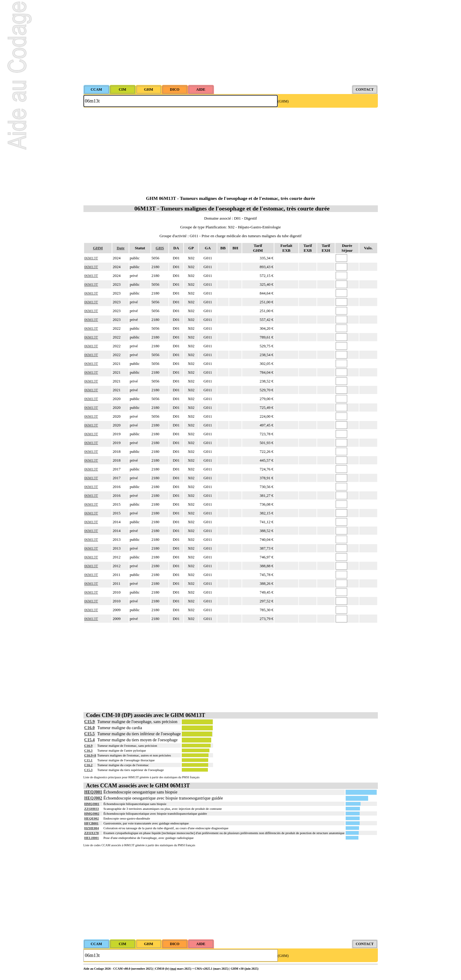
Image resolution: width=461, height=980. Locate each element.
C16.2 (88, 765)
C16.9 (88, 746)
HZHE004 (92, 828)
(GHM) (283, 101)
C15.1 (88, 760)
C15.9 (90, 722)
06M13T (91, 258)
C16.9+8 (90, 755)
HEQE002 (92, 818)
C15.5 (90, 734)
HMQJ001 (92, 804)
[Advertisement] (231, 42)
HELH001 (92, 838)
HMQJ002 (92, 813)
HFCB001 (92, 823)
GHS (160, 248)
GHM (98, 248)
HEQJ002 (93, 798)
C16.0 (90, 728)
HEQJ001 (93, 792)
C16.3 (88, 750)
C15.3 (88, 770)
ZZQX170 (92, 833)
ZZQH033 (92, 809)
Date (120, 248)
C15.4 (90, 740)
